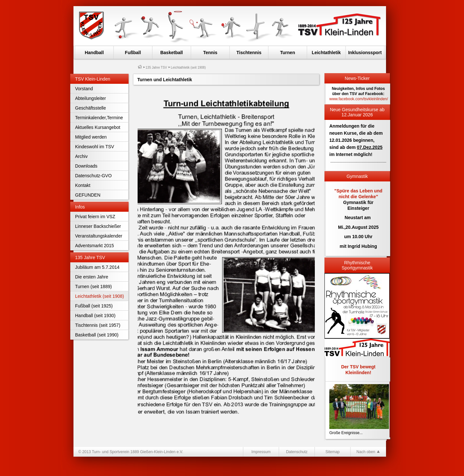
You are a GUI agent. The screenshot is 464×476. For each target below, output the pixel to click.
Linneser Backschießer (98, 226)
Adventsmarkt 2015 (95, 246)
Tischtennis (249, 53)
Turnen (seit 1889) (93, 287)
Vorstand (84, 89)
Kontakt (83, 185)
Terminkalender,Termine (99, 118)
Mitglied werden (91, 137)
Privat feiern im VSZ (95, 217)
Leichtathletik (326, 53)
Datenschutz (297, 452)
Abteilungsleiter (91, 98)
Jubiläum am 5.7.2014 (97, 267)
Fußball (133, 53)
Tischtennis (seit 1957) (98, 325)
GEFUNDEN (88, 195)
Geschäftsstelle (91, 108)
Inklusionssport (365, 53)
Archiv (81, 156)
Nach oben (368, 452)
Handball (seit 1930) (95, 316)
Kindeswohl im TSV (95, 147)
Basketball (171, 53)
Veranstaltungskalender (99, 236)
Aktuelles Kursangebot (98, 127)
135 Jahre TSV (156, 68)
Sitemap (333, 452)
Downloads (86, 166)
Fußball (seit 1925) (94, 306)
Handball (94, 53)
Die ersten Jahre (92, 277)
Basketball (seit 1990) (97, 335)
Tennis (210, 53)
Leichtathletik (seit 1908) (100, 296)
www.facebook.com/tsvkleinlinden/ (359, 99)
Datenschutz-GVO (93, 176)
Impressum (261, 452)
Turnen (287, 53)
